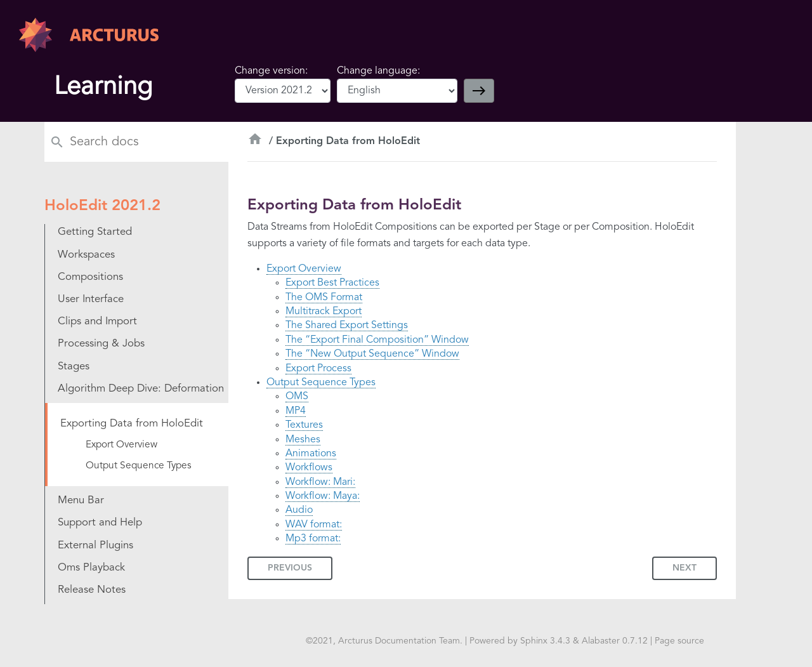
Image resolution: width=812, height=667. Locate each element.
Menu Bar (81, 500)
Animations (311, 454)
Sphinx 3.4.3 (545, 641)
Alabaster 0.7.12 (615, 641)
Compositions (90, 277)
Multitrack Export (324, 312)
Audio (299, 510)
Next (684, 568)
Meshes (303, 440)
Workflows (309, 468)
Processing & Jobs (101, 344)
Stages (74, 367)
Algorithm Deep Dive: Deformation (141, 389)
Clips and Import (97, 321)
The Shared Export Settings (347, 326)
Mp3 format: (313, 539)
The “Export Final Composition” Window (377, 340)
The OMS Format (324, 298)
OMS (297, 397)
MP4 (296, 411)
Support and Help (100, 523)
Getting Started (95, 232)
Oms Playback (91, 568)
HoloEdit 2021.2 (102, 206)
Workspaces (86, 255)
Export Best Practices (332, 283)
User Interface (91, 299)
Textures (304, 425)
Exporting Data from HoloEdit (132, 424)
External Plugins (95, 545)
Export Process (318, 369)
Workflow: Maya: (323, 496)
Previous (290, 568)
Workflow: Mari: (320, 482)
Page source (679, 641)
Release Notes (92, 590)
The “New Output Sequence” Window (372, 354)
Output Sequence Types (321, 383)
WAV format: (314, 525)
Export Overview (304, 269)
